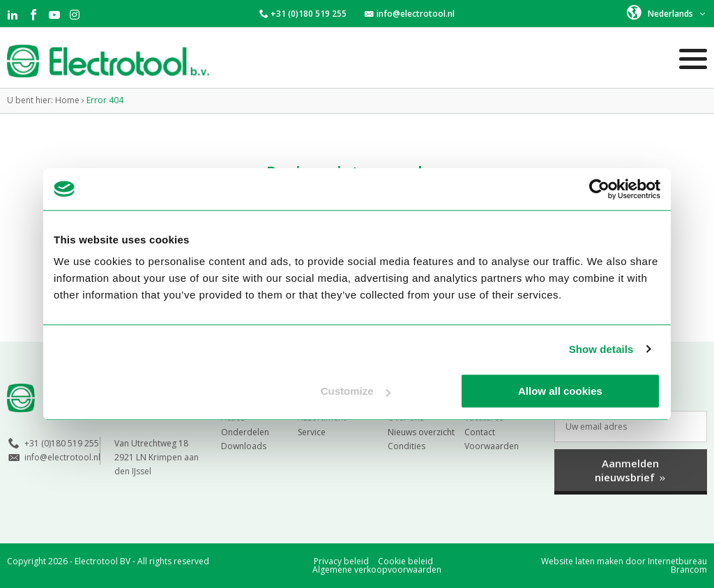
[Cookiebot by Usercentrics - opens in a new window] (599, 189)
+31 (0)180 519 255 (309, 14)
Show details (601, 349)
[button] (667, 13)
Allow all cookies (560, 391)
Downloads (244, 446)
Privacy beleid (341, 561)
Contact (480, 432)
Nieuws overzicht (421, 432)
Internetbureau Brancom (677, 565)
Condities (407, 446)
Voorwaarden (492, 446)
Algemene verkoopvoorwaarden (377, 570)
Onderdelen (245, 432)
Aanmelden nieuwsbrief (631, 470)
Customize (356, 391)
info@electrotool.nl (416, 14)
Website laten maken (582, 561)
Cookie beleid (405, 561)
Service (312, 432)
